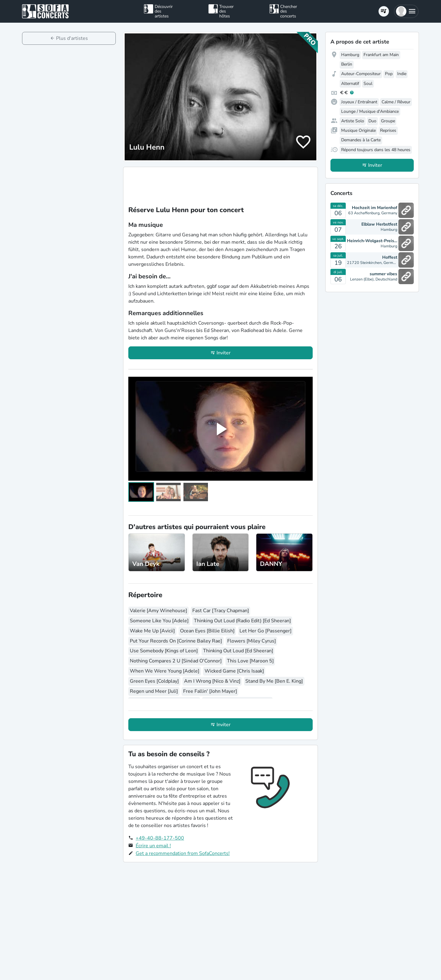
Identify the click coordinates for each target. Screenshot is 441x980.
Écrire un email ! (153, 846)
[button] (406, 11)
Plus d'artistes (72, 38)
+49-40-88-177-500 (160, 838)
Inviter (224, 353)
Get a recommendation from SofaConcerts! (183, 853)
